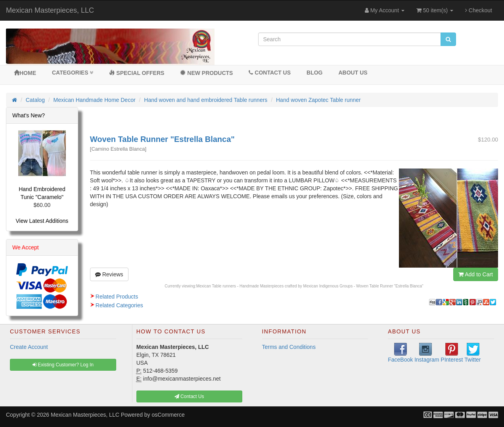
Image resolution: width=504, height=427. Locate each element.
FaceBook (400, 353)
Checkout (479, 10)
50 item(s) (435, 10)
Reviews (109, 274)
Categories (73, 73)
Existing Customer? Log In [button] (63, 365)
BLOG (314, 73)
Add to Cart (476, 274)
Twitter (472, 353)
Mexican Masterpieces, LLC (50, 10)
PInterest (452, 353)
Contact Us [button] (189, 396)
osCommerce (168, 415)
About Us (353, 73)
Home (25, 73)
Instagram (427, 353)
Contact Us (270, 73)
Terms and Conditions (289, 347)
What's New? (29, 115)
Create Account (29, 347)
